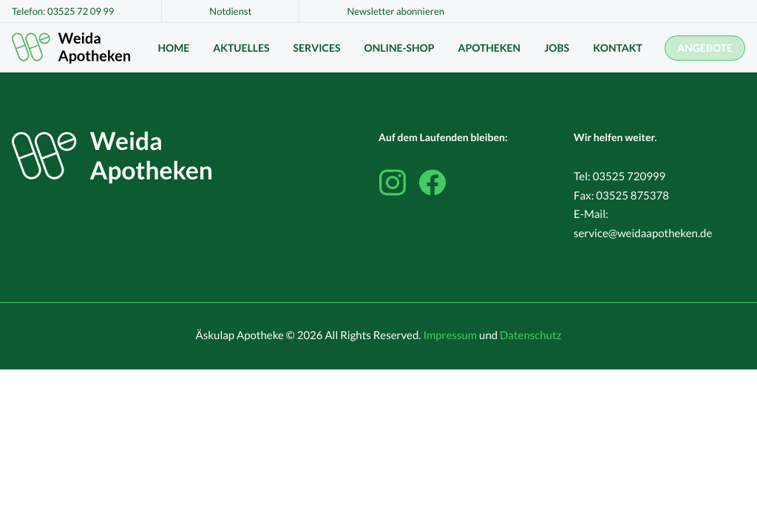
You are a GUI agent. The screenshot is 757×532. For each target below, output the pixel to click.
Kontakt (618, 48)
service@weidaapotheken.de (643, 233)
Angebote (705, 48)
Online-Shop (399, 48)
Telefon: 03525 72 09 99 (63, 11)
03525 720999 (629, 177)
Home (173, 48)
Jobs (557, 48)
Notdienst (230, 11)
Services (317, 48)
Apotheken (490, 48)
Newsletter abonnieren (396, 11)
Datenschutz (530, 335)
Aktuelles (241, 48)
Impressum (450, 335)
